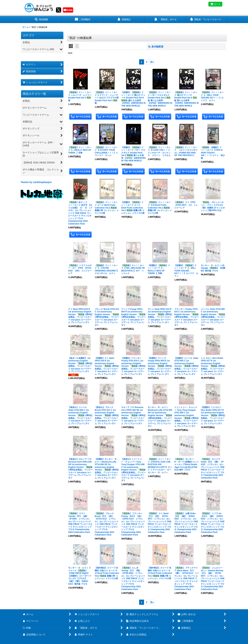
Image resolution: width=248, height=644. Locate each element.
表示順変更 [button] (156, 47)
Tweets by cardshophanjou (36, 182)
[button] (41, 20)
